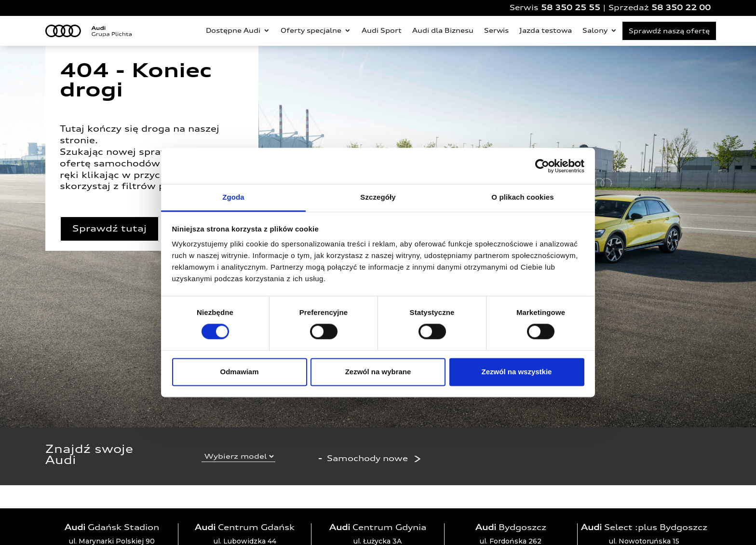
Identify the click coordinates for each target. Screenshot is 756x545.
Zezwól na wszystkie (517, 372)
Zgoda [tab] (233, 197)
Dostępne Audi (233, 30)
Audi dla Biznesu (443, 30)
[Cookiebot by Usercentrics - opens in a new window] (542, 166)
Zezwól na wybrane (378, 372)
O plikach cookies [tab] (522, 197)
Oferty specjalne (311, 30)
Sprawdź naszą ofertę (669, 31)
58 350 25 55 (571, 7)
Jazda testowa (546, 30)
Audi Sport (382, 30)
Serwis (496, 30)
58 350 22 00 (681, 7)
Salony (595, 30)
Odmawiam (239, 372)
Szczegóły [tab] (378, 197)
